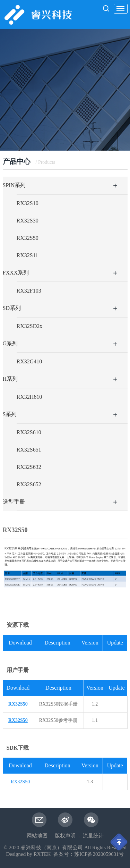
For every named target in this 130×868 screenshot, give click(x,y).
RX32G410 (29, 361)
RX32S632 (29, 467)
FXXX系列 (16, 273)
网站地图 (37, 836)
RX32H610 (29, 397)
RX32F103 (29, 291)
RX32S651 (29, 450)
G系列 (10, 343)
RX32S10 (28, 203)
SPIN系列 (14, 185)
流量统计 (93, 836)
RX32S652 (29, 484)
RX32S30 (28, 221)
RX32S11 (28, 255)
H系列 (10, 379)
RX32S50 (28, 238)
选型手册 (14, 502)
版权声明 (65, 836)
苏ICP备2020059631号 (99, 854)
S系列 (10, 414)
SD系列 (12, 308)
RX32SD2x (30, 326)
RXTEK (42, 854)
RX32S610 (29, 432)
